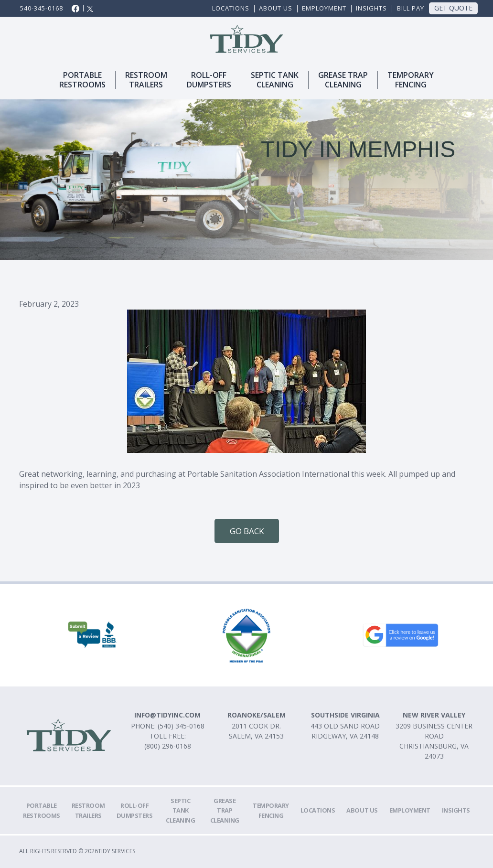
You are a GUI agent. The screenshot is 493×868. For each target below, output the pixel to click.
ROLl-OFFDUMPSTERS (209, 80)
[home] (247, 39)
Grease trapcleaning (343, 80)
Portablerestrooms (82, 80)
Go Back (247, 531)
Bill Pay (411, 8)
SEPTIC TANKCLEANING (275, 80)
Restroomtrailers (146, 80)
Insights (371, 8)
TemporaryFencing (411, 80)
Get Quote (453, 8)
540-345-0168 (42, 8)
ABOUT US (276, 8)
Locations (231, 8)
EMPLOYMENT (324, 8)
